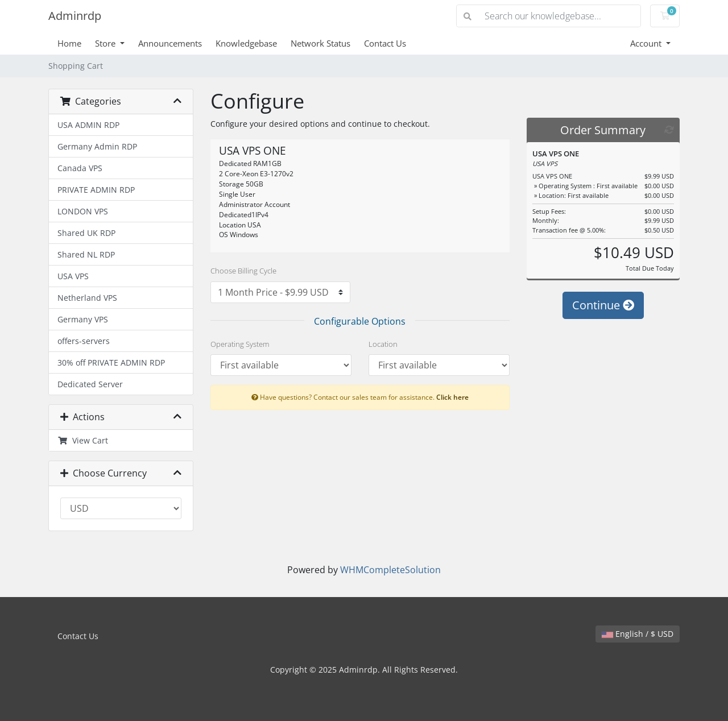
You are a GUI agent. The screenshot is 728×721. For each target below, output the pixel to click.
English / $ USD (638, 634)
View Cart (83, 440)
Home (69, 43)
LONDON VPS (83, 211)
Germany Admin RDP (97, 146)
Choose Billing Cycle (243, 271)
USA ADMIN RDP (88, 125)
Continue (603, 305)
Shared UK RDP (86, 233)
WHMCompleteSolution (390, 570)
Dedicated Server (90, 384)
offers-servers (84, 341)
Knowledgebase (246, 43)
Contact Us (385, 43)
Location (383, 344)
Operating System (240, 344)
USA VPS (73, 276)
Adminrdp (75, 16)
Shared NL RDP (86, 254)
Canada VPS (80, 168)
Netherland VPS (87, 298)
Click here (452, 397)
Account (647, 43)
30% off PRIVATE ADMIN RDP (111, 362)
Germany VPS (83, 319)
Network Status (320, 43)
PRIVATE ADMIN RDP (96, 190)
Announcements (170, 43)
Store (106, 43)
